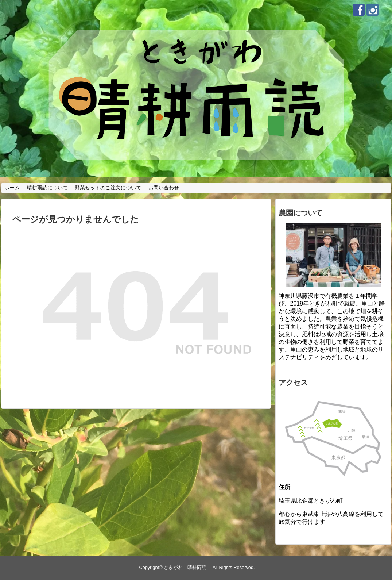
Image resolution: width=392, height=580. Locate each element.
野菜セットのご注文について (108, 188)
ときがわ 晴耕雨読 (187, 567)
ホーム (12, 188)
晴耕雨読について (47, 188)
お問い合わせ (164, 188)
